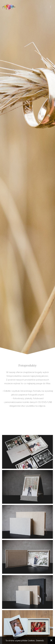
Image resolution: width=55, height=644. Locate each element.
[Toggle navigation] (51, 7)
